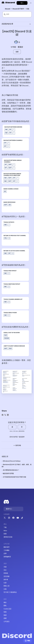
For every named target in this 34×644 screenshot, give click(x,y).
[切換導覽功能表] (31, 3)
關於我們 (7, 547)
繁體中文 (10, 509)
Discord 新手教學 (18, 9)
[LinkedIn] (8, 415)
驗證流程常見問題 (8, 474)
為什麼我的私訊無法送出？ (11, 470)
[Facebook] (3, 415)
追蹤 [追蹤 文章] (17, 52)
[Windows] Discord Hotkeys (12, 461)
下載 (5, 527)
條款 (5, 602)
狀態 (5, 534)
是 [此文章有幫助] (12, 427)
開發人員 (7, 586)
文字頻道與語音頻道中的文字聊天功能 (14, 477)
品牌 (5, 553)
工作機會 (7, 550)
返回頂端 (17, 445)
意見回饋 (7, 576)
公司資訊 (7, 622)
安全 (5, 570)
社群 (5, 583)
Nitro (5, 531)
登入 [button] (22, 3)
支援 (5, 567)
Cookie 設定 (8, 609)
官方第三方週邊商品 (10, 592)
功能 (28, 9)
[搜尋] (17, 14)
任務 (5, 589)
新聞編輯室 (7, 557)
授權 (5, 618)
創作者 (6, 580)
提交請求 (22, 437)
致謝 (5, 615)
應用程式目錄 (8, 537)
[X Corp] (5, 415)
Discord (8, 9)
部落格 (6, 573)
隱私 (5, 606)
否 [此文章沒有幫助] (22, 427)
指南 (5, 612)
